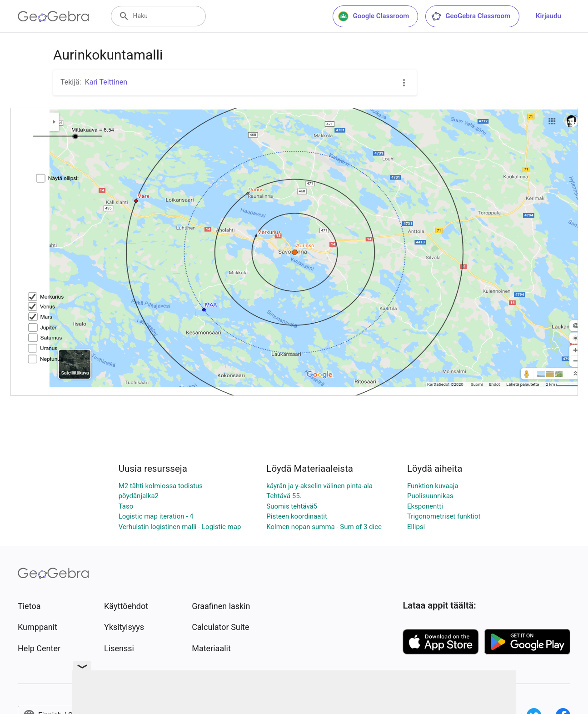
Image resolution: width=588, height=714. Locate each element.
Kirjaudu (548, 16)
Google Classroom (374, 16)
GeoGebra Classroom (471, 16)
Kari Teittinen (106, 82)
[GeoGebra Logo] (53, 16)
